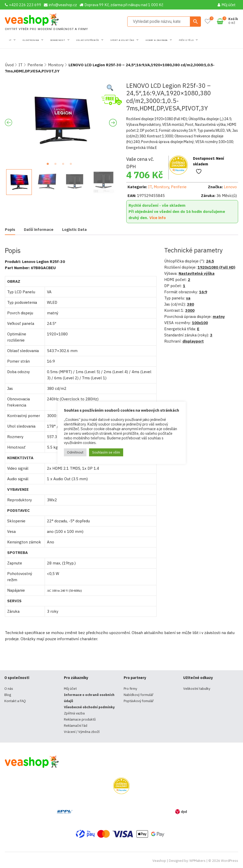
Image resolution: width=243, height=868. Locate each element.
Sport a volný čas (123, 40)
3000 (190, 310)
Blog (8, 695)
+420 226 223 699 (23, 5)
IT (11, 40)
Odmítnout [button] (75, 452)
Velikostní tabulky (197, 689)
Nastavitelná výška (197, 273)
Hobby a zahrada (157, 40)
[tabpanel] (61, 120)
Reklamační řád (76, 726)
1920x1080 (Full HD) (216, 267)
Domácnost (58, 40)
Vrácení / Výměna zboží (82, 732)
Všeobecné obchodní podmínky (89, 707)
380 (191, 304)
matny (219, 317)
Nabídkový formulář (139, 695)
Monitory (56, 65)
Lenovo (230, 187)
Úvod (9, 65)
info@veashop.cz (60, 5)
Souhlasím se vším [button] (106, 452)
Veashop (159, 861)
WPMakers (197, 861)
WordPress (230, 861)
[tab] (10, 230)
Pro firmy (130, 689)
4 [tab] (72, 165)
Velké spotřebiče (88, 40)
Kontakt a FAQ (15, 701)
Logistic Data (74, 229)
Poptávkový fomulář (139, 701)
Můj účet (227, 5)
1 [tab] (49, 165)
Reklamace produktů (80, 719)
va (188, 298)
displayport (193, 341)
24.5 (210, 261)
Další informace (39, 229)
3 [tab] (65, 165)
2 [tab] (57, 165)
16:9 (203, 292)
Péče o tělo (187, 40)
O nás (9, 689)
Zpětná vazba (74, 713)
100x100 (200, 323)
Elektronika (31, 40)
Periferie (35, 65)
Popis (10, 229)
